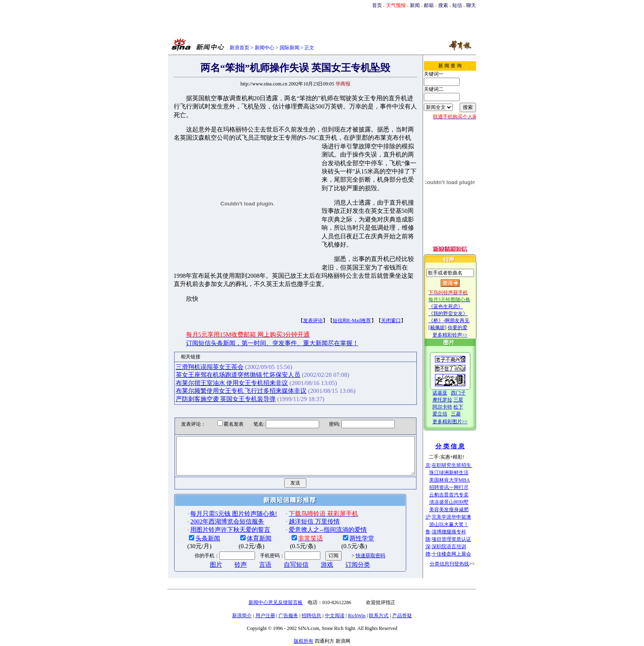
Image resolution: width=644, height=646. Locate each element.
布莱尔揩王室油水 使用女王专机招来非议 (218, 349)
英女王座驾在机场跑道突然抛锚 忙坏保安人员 (224, 341)
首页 (377, 5)
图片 (202, 538)
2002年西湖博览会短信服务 (214, 496)
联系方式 (379, 607)
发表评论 (299, 287)
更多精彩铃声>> (458, 335)
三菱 (464, 414)
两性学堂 (348, 512)
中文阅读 (335, 607)
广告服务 (288, 607)
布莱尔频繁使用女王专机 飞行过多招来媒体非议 (227, 358)
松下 (467, 407)
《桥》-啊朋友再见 (457, 321)
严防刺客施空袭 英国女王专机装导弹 (212, 365)
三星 (467, 400)
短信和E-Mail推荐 (338, 287)
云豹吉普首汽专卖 (457, 495)
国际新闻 (290, 48)
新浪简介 (242, 607)
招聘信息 (311, 607)
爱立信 (448, 414)
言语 (252, 538)
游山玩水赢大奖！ (457, 524)
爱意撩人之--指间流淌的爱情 (314, 503)
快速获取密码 (356, 529)
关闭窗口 (377, 287)
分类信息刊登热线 (458, 564)
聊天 (471, 5)
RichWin (357, 607)
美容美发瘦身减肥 (457, 510)
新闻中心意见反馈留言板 (276, 594)
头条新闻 (194, 512)
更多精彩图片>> (458, 422)
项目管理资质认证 (460, 539)
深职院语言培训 (457, 547)
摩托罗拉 (451, 400)
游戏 (313, 538)
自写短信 (283, 538)
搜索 (443, 5)
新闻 (415, 5)
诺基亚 (448, 393)
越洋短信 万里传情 (301, 496)
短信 (457, 5)
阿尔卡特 (451, 407)
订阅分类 (344, 538)
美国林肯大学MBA (458, 480)
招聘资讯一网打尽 (457, 487)
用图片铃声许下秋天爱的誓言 (217, 503)
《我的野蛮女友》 (456, 314)
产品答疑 (402, 607)
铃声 (227, 538)
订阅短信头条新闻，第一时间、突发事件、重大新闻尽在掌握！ (258, 309)
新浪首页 (239, 48)
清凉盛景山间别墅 (457, 502)
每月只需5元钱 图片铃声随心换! (220, 487)
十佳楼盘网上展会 (460, 554)
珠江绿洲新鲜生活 (457, 473)
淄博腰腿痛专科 (457, 532)
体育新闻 (246, 512)
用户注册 (265, 607)
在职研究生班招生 (460, 465)
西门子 (467, 393)
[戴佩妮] (446, 328)
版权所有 (304, 633)
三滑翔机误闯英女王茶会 (196, 334)
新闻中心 (264, 48)
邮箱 (429, 5)
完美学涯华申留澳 (460, 517)
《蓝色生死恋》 (454, 307)
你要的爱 (466, 328)
